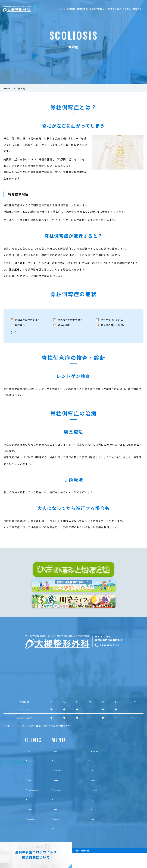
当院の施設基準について (29, 833)
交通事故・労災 (76, 833)
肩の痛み (108, 775)
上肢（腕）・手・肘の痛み (81, 785)
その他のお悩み (113, 9)
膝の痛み (72, 765)
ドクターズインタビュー (29, 785)
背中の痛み (73, 794)
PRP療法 (108, 833)
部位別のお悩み (97, 9)
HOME (61, 9)
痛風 (106, 824)
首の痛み (72, 775)
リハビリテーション (78, 804)
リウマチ (72, 814)
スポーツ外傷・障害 (115, 804)
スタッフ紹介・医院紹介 (29, 775)
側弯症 (107, 814)
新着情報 (20, 814)
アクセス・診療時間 (132, 9)
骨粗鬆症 (72, 824)
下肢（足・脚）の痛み (116, 765)
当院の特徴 (82, 9)
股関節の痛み (111, 794)
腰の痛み (108, 785)
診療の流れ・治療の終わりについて (35, 804)
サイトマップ (23, 824)
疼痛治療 (72, 843)
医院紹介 (71, 9)
